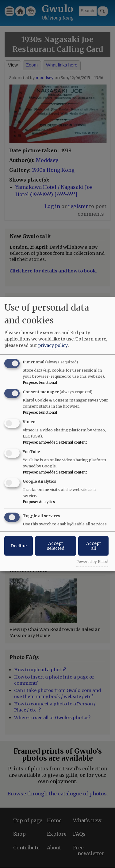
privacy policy (53, 345)
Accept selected (56, 546)
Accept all (94, 546)
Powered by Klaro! (92, 562)
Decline (19, 546)
